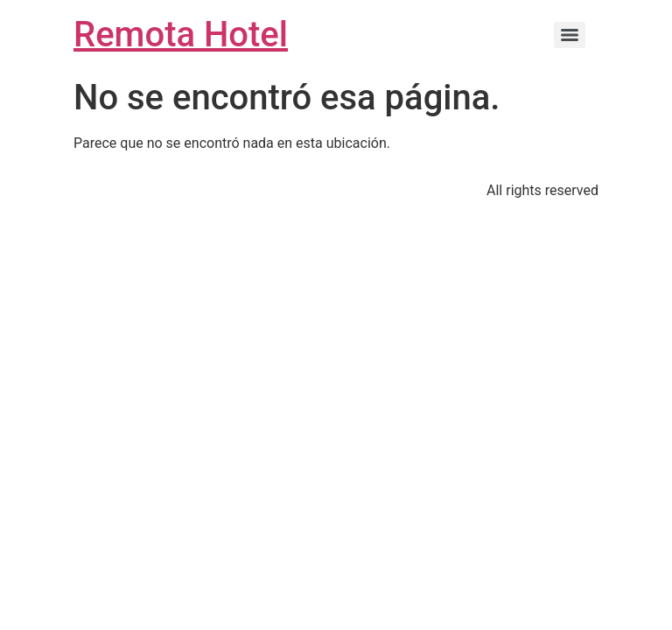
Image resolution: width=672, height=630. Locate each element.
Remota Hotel (181, 35)
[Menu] (570, 35)
